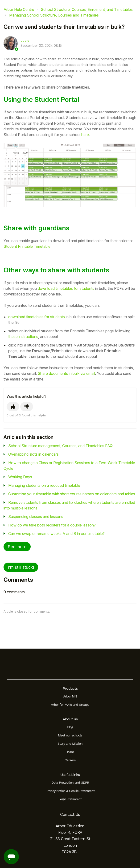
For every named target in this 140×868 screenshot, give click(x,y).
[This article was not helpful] (27, 407)
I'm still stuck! (21, 567)
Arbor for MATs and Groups (70, 705)
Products (70, 688)
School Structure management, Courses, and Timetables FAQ (60, 446)
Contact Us (70, 814)
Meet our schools (70, 735)
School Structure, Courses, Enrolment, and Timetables (87, 9)
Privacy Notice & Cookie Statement (70, 791)
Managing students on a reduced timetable (44, 485)
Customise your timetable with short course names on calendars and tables (72, 494)
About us (70, 719)
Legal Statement (70, 799)
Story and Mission (70, 744)
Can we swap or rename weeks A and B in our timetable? (56, 534)
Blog (70, 727)
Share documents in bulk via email (66, 373)
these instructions (23, 337)
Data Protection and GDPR (70, 782)
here (85, 135)
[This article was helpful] (13, 407)
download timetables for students (66, 288)
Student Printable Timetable (27, 246)
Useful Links (70, 775)
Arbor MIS (70, 696)
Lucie (25, 41)
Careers (70, 760)
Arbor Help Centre (19, 9)
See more (17, 547)
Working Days (20, 477)
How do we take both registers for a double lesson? (52, 525)
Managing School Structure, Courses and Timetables (54, 15)
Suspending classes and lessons (36, 517)
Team (70, 752)
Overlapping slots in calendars (33, 454)
